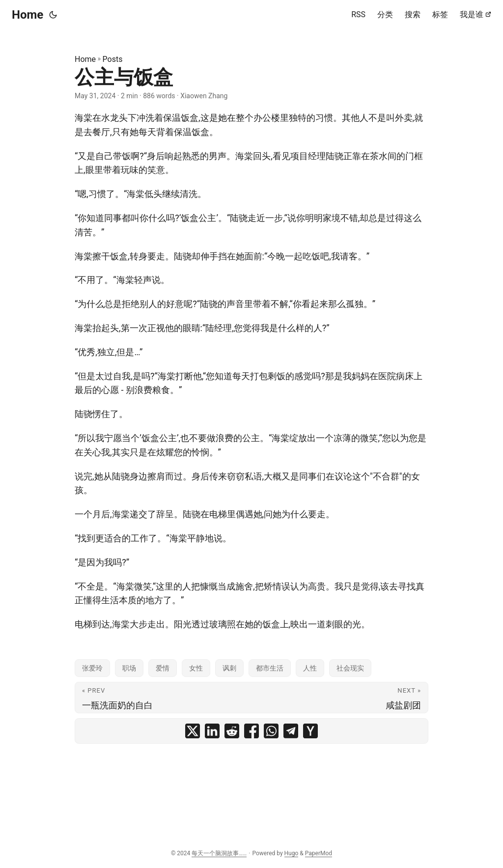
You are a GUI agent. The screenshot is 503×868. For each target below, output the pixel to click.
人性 (310, 668)
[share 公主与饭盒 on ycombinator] (310, 731)
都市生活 (270, 668)
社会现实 (350, 668)
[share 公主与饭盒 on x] (193, 731)
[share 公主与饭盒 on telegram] (291, 731)
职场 (129, 668)
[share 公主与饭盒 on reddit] (232, 731)
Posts (113, 59)
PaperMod (319, 853)
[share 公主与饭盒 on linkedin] (212, 731)
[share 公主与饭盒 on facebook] (251, 731)
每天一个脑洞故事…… (219, 853)
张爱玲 (92, 668)
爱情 (163, 668)
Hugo (292, 853)
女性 (196, 668)
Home (28, 15)
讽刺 (229, 668)
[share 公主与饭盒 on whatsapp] (271, 731)
